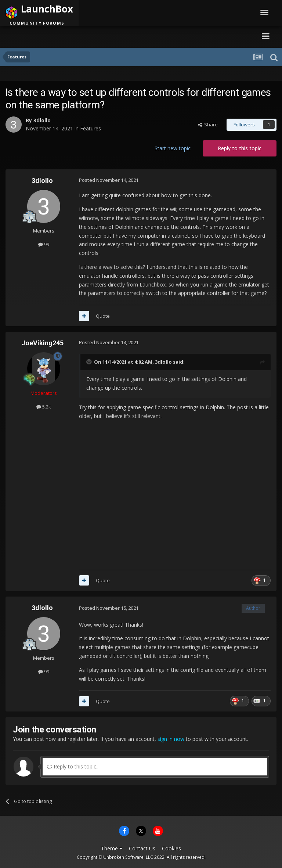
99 (44, 244)
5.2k (44, 407)
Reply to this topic (240, 148)
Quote (103, 316)
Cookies (171, 848)
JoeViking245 (42, 343)
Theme (112, 848)
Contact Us (142, 848)
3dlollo (42, 120)
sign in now (171, 739)
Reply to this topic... (73, 766)
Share (208, 125)
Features (91, 128)
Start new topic (173, 148)
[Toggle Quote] (90, 362)
